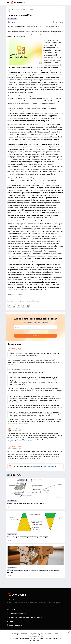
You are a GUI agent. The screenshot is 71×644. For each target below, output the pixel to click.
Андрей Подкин (16, 348)
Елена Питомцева (17, 429)
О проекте (11, 609)
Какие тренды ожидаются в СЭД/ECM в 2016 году (27, 503)
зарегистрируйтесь (50, 466)
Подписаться (35, 335)
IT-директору (12, 19)
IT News (19, 295)
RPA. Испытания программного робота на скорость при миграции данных (33, 571)
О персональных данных (17, 613)
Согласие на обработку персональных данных (25, 617)
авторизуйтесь (36, 466)
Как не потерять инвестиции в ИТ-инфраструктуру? (28, 537)
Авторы (10, 621)
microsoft (11, 301)
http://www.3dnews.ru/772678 (24, 441)
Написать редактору (15, 625)
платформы (21, 301)
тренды (37, 301)
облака (29, 301)
